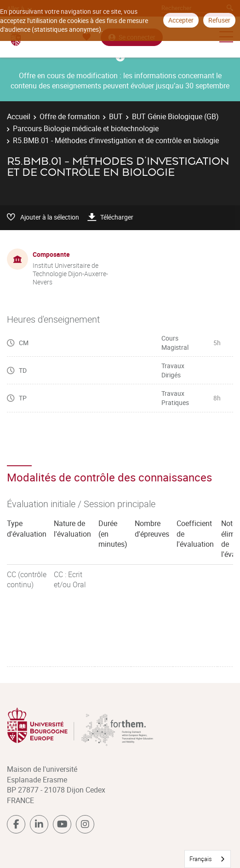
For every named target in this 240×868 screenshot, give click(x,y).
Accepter (181, 20)
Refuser (219, 20)
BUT (116, 116)
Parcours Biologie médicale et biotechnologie (86, 128)
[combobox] (208, 859)
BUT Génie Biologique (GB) (175, 116)
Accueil (19, 116)
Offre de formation (70, 116)
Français (201, 859)
